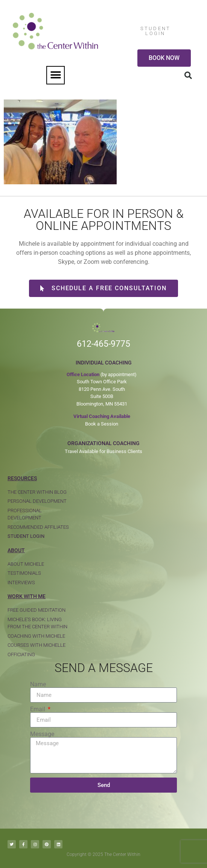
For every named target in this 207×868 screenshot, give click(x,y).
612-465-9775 (103, 344)
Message (42, 734)
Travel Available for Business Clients (103, 451)
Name (38, 684)
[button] (56, 75)
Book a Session (102, 424)
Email (38, 709)
